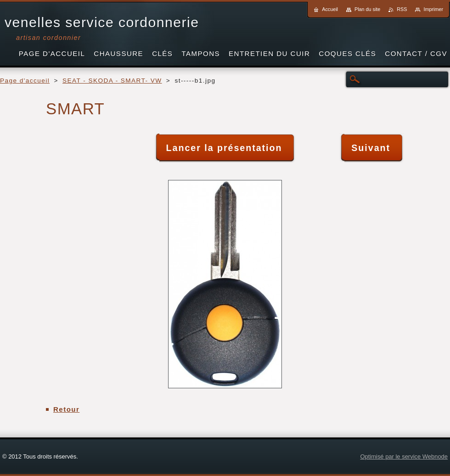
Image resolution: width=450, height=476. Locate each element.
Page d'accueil (25, 81)
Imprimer (433, 9)
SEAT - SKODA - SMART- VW (112, 81)
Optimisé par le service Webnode (404, 456)
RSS (402, 9)
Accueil (330, 9)
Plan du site (367, 9)
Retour (66, 409)
